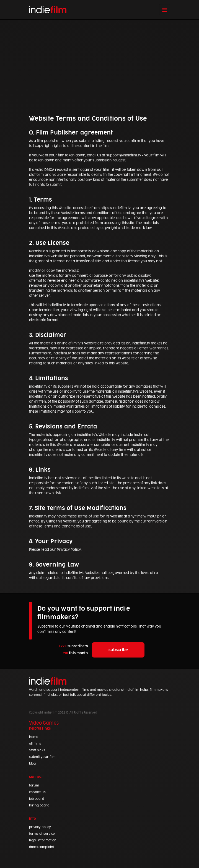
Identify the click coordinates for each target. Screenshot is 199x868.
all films (35, 744)
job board (37, 799)
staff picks (37, 750)
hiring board (39, 805)
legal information (43, 840)
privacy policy (40, 827)
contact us (37, 792)
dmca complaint (42, 847)
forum (34, 785)
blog (32, 764)
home (34, 737)
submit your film (42, 757)
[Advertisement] (99, 67)
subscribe (118, 650)
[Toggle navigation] (165, 10)
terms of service (42, 834)
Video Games (44, 723)
